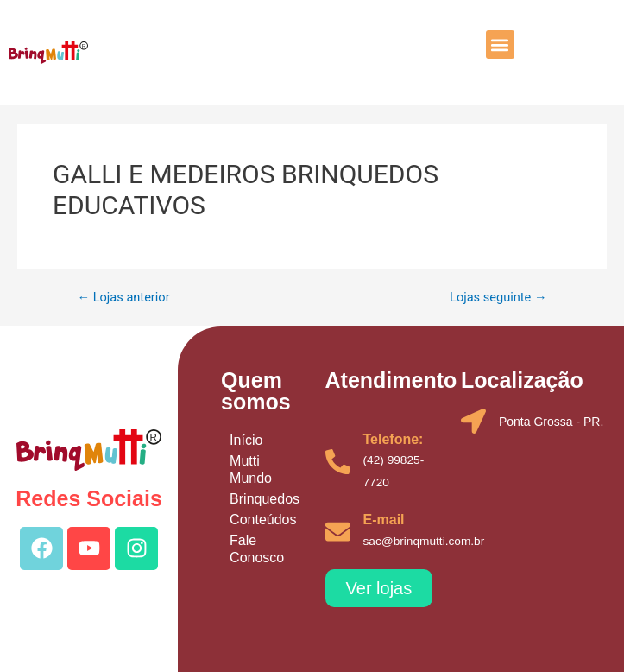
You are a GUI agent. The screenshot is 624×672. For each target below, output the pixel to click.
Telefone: (394, 439)
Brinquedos (265, 499)
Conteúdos (263, 520)
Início (246, 440)
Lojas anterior (123, 298)
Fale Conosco (257, 549)
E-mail (384, 520)
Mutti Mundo (251, 469)
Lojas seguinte (498, 298)
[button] (500, 44)
